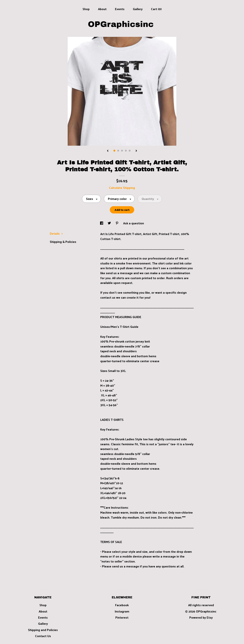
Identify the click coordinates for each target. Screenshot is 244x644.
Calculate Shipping (122, 188)
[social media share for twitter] (110, 223)
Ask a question (134, 223)
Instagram (122, 611)
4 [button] (126, 151)
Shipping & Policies (63, 242)
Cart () (156, 9)
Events (120, 9)
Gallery (138, 9)
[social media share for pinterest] (117, 223)
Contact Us (43, 636)
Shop (86, 9)
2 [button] (118, 151)
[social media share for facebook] (102, 223)
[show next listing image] (136, 151)
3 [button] (122, 151)
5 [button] (130, 151)
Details (56, 233)
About (102, 9)
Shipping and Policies (43, 630)
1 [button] (114, 151)
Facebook (122, 605)
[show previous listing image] (108, 151)
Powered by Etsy (201, 617)
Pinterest (122, 617)
